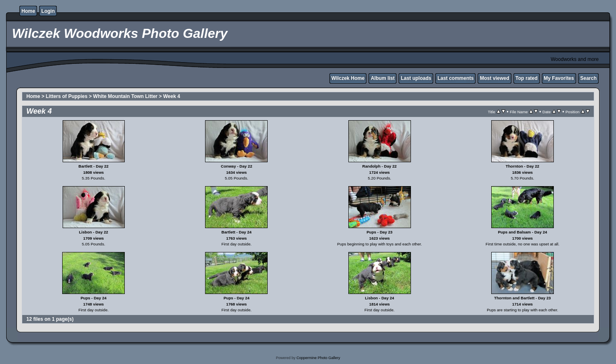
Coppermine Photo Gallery (318, 358)
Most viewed (494, 78)
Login (48, 11)
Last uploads (416, 78)
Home (28, 11)
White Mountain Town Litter (125, 96)
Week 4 (171, 96)
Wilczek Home (348, 78)
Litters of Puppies (66, 96)
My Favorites (559, 78)
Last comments (455, 78)
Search (588, 78)
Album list (383, 78)
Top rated (527, 78)
